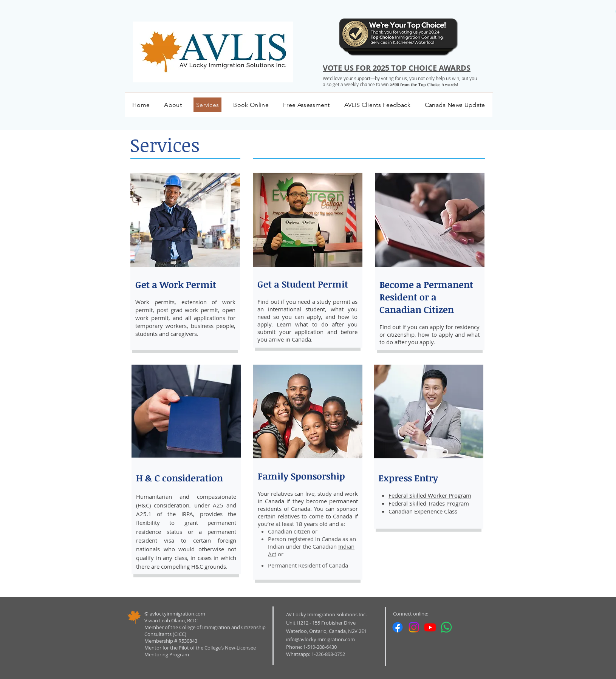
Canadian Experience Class (423, 511)
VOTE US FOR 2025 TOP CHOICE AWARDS (397, 68)
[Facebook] (398, 627)
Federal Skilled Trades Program (429, 503)
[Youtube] (430, 627)
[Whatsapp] (446, 627)
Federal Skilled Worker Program (430, 495)
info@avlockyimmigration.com (320, 639)
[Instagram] (414, 627)
